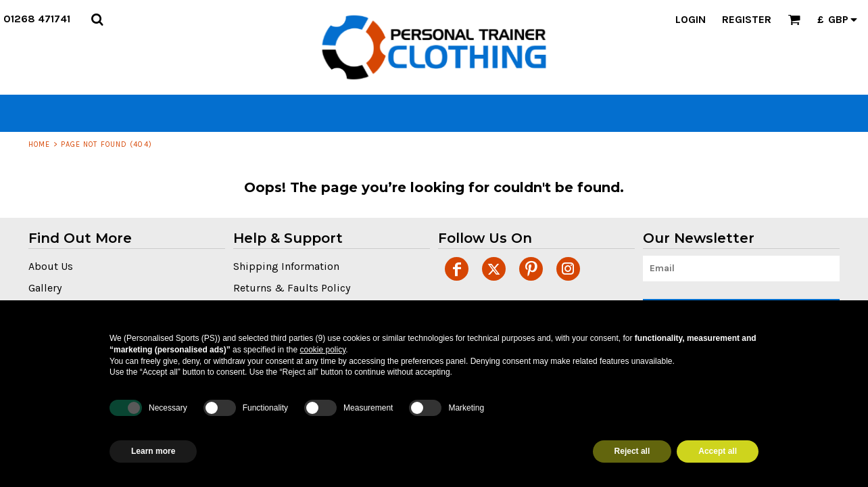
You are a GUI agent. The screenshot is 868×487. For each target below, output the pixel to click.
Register (747, 19)
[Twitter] (494, 269)
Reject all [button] (632, 451)
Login (691, 19)
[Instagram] (568, 269)
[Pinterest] (531, 269)
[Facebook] (457, 269)
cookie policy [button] (322, 350)
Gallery (45, 288)
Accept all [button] (718, 451)
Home (39, 144)
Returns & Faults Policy (292, 288)
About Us (51, 266)
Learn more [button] (153, 451)
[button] (97, 19)
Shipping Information (286, 266)
